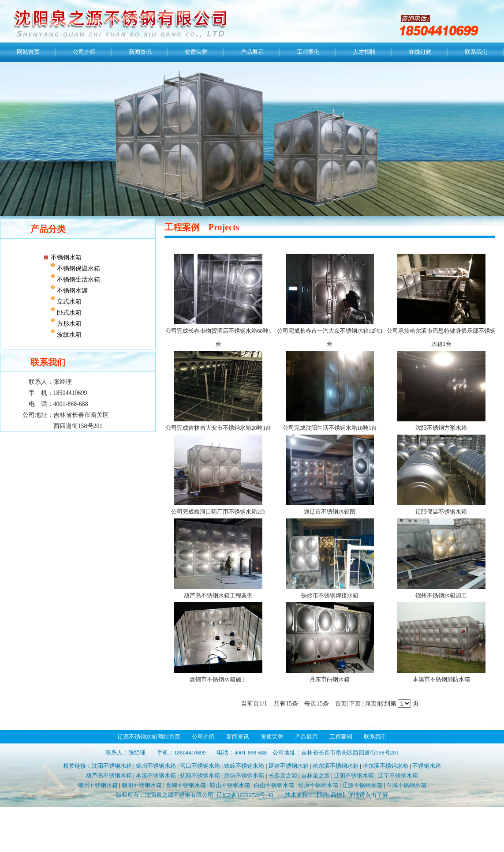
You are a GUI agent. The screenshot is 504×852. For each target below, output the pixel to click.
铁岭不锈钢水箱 (244, 766)
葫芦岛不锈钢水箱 (109, 775)
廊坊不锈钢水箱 (244, 775)
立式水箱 (68, 302)
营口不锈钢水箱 (200, 766)
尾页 (371, 704)
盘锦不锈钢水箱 (186, 785)
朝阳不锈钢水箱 (142, 785)
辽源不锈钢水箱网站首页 (149, 737)
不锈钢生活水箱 (78, 280)
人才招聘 (364, 52)
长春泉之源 (283, 775)
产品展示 (252, 52)
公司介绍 (84, 52)
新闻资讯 (140, 52)
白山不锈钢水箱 (274, 785)
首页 (341, 704)
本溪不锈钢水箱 (156, 775)
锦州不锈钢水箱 (156, 766)
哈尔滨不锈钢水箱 (336, 766)
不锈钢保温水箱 (78, 268)
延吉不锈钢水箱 (289, 766)
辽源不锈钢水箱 (362, 785)
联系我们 (476, 52)
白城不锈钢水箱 (406, 785)
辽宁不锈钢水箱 (398, 775)
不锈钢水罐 (71, 291)
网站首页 (28, 52)
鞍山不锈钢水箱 (230, 785)
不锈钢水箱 (66, 257)
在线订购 (420, 52)
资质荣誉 (196, 52)
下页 (355, 704)
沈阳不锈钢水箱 (112, 766)
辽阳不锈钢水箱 (354, 775)
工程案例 (308, 52)
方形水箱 (68, 324)
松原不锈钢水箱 (318, 785)
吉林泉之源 (315, 775)
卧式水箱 (68, 313)
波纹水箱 (68, 335)
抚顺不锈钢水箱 (200, 775)
